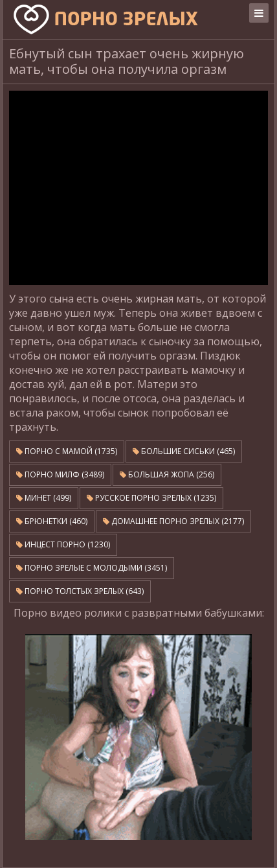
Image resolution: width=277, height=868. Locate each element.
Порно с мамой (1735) (67, 451)
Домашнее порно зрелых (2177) (173, 521)
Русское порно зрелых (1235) (151, 498)
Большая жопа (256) (167, 474)
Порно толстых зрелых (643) (80, 591)
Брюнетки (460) (52, 521)
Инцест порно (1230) (63, 544)
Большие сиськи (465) (184, 451)
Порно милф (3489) (60, 474)
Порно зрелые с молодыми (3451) (92, 568)
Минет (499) (44, 498)
